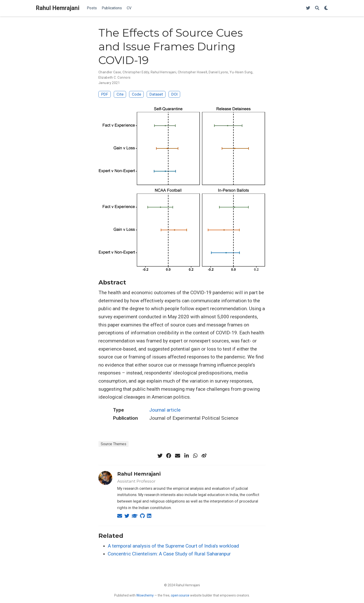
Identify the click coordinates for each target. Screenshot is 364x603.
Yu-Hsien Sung (241, 72)
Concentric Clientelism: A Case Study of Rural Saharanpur (169, 554)
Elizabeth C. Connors (114, 77)
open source (180, 595)
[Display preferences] (326, 8)
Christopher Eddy (136, 72)
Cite (120, 94)
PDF (105, 94)
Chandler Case (110, 72)
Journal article (165, 410)
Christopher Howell (193, 72)
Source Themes (114, 444)
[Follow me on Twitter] (308, 8)
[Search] (317, 8)
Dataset (156, 94)
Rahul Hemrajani (58, 8)
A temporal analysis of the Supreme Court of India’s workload (173, 546)
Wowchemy (145, 595)
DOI (174, 94)
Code (136, 94)
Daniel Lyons (218, 72)
